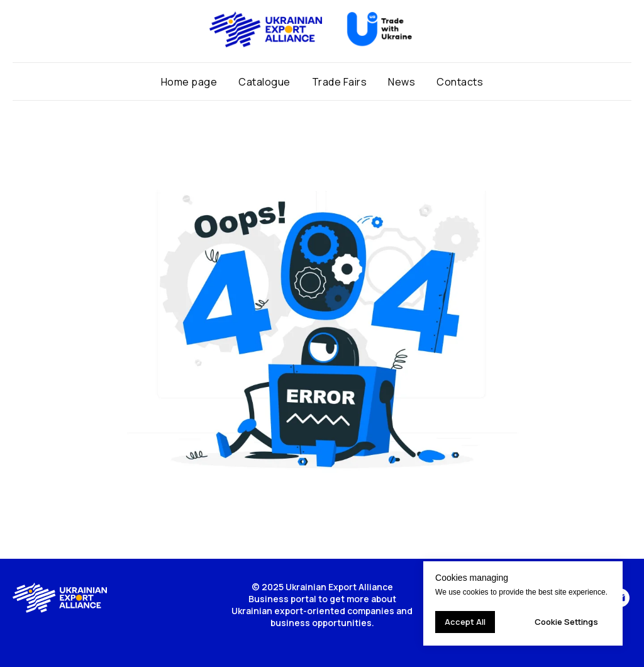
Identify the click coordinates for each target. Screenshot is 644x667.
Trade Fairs (340, 82)
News (402, 82)
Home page (189, 82)
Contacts (460, 82)
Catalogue (264, 82)
